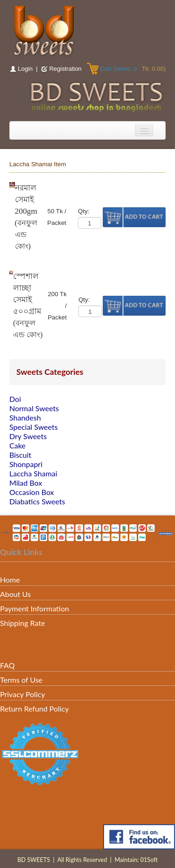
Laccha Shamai (33, 473)
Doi (15, 399)
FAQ (7, 665)
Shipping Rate (22, 623)
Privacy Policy (23, 694)
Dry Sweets (28, 436)
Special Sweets (34, 427)
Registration (65, 69)
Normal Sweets (34, 408)
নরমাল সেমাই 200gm (26, 200)
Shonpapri (26, 464)
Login (25, 69)
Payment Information (35, 608)
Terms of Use (21, 680)
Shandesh (25, 417)
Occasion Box (32, 492)
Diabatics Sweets (37, 501)
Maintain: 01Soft (136, 860)
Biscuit (20, 455)
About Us (15, 594)
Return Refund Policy (35, 709)
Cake (17, 445)
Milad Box (26, 483)
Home (10, 580)
